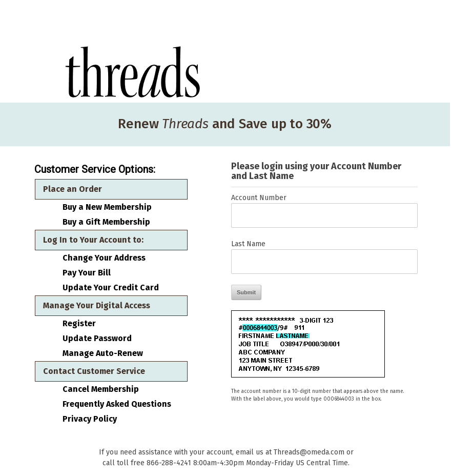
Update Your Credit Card (111, 288)
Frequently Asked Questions (117, 404)
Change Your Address (104, 258)
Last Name (248, 244)
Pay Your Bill (87, 273)
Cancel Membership (101, 389)
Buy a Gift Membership (106, 222)
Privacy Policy (90, 419)
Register (79, 324)
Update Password (97, 339)
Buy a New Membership (107, 207)
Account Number (259, 198)
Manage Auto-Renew (103, 353)
